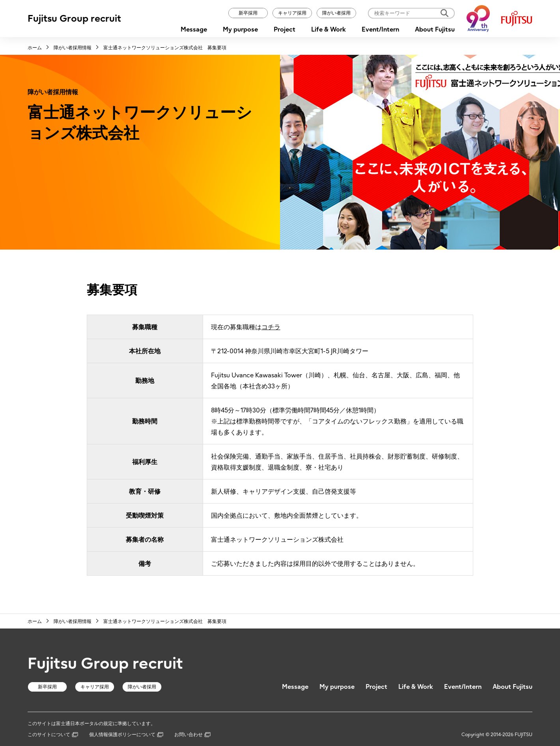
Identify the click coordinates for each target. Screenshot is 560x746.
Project (285, 29)
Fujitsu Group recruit (74, 18)
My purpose (240, 29)
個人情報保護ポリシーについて (126, 734)
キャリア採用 (292, 13)
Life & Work (329, 29)
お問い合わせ (192, 734)
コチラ (271, 327)
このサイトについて (53, 734)
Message (194, 29)
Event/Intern (380, 29)
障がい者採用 (336, 13)
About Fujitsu (435, 29)
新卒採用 (248, 13)
